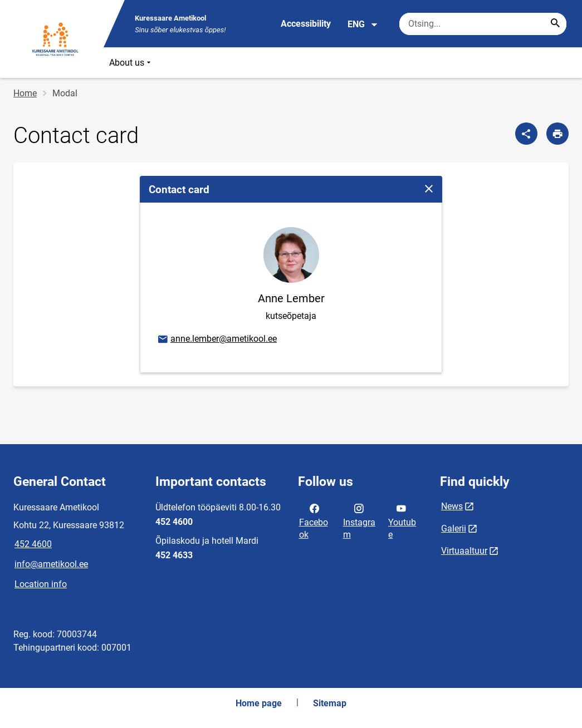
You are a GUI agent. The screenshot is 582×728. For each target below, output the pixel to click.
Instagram (359, 520)
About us (131, 63)
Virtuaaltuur (464, 551)
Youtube (402, 520)
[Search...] (555, 24)
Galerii (454, 528)
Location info (41, 584)
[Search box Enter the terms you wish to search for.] (483, 24)
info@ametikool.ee (51, 564)
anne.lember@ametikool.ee (217, 340)
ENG (363, 24)
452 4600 (33, 544)
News (452, 506)
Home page (259, 703)
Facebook (314, 520)
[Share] (526, 134)
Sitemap (330, 703)
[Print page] (557, 134)
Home (25, 93)
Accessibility (306, 24)
